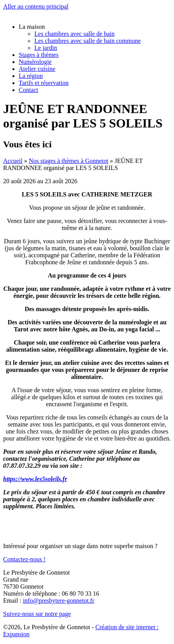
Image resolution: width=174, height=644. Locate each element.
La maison (32, 27)
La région (31, 76)
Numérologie (35, 62)
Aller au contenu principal (36, 6)
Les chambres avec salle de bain (75, 34)
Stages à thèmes (39, 55)
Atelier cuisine (37, 69)
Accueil (13, 161)
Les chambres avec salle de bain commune (88, 41)
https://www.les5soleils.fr (35, 479)
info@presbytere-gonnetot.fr (59, 601)
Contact (28, 90)
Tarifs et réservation (44, 83)
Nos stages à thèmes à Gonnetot (69, 161)
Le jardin (46, 48)
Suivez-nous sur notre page (37, 614)
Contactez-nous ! (24, 559)
